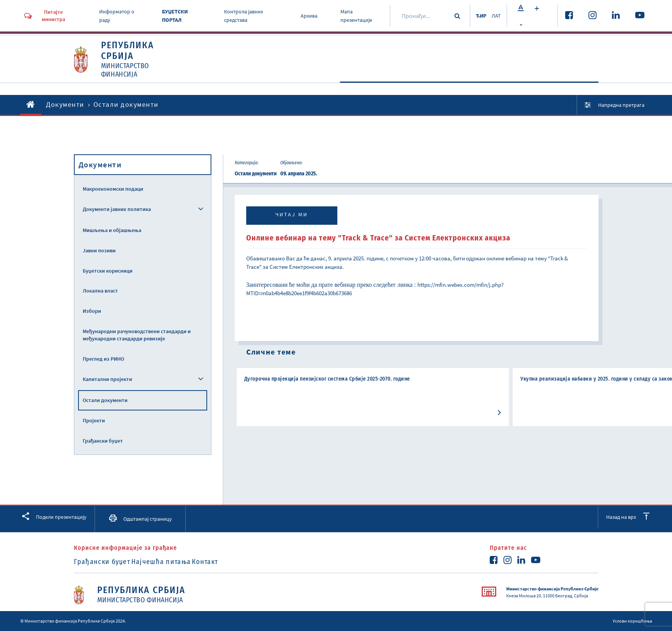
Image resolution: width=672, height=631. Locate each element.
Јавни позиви (99, 250)
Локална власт (100, 291)
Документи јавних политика (117, 209)
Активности (410, 79)
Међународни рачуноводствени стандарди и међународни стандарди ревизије (137, 335)
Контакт (231, 562)
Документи (469, 79)
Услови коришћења (632, 621)
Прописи (524, 79)
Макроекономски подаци (113, 189)
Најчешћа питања (174, 562)
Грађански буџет (103, 441)
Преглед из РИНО (103, 359)
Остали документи (105, 400)
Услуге (574, 79)
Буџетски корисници (108, 271)
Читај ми (292, 214)
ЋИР (477, 16)
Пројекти (94, 420)
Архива (306, 16)
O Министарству (340, 79)
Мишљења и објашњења (112, 230)
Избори (92, 311)
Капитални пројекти (107, 379)
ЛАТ (495, 16)
